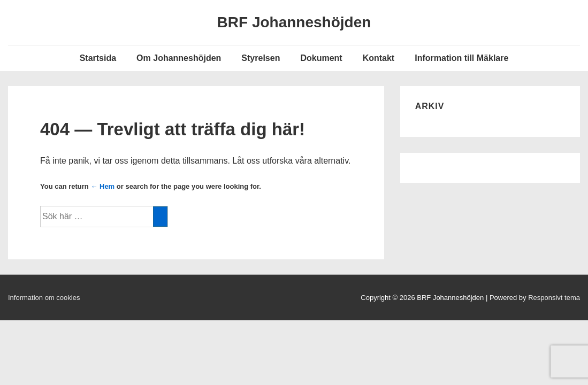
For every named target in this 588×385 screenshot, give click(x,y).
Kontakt (379, 58)
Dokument (321, 58)
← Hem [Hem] (102, 186)
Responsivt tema (554, 298)
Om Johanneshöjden (179, 58)
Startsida (98, 58)
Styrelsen (261, 58)
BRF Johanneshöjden (294, 22)
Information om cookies (44, 298)
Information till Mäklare (461, 58)
